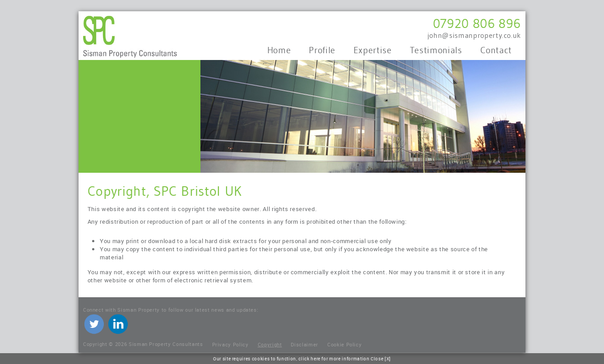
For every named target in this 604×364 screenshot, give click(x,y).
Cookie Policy (344, 344)
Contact (496, 50)
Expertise (373, 50)
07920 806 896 (477, 23)
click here (309, 359)
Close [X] (381, 359)
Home (279, 50)
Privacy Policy (230, 344)
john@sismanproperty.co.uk (474, 35)
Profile (322, 50)
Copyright (270, 344)
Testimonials (436, 50)
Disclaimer (304, 344)
